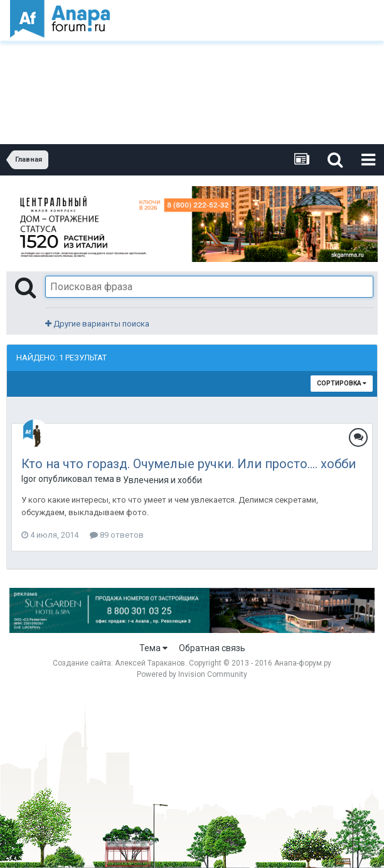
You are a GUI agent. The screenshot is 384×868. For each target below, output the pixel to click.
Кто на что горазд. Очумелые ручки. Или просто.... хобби (189, 464)
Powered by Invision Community (192, 674)
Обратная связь (212, 648)
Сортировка (342, 383)
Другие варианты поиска (97, 324)
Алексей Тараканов (150, 663)
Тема (153, 648)
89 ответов (117, 535)
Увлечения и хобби (163, 480)
